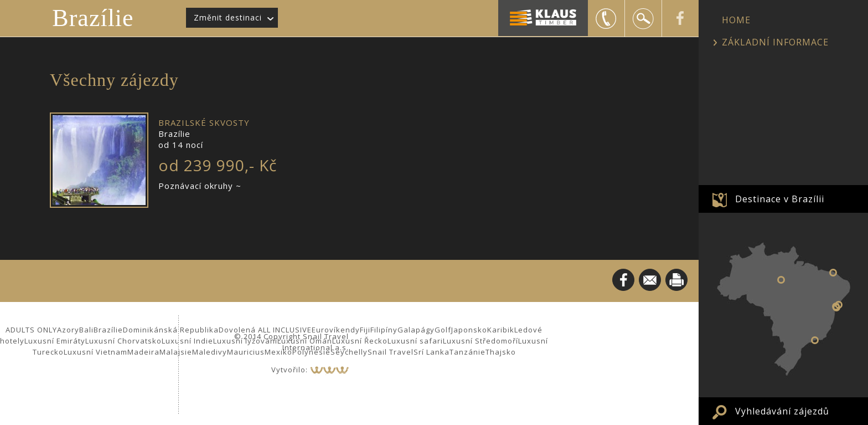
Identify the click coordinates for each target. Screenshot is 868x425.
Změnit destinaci (228, 17)
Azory (68, 330)
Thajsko (501, 352)
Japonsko (469, 330)
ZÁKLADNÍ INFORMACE (775, 42)
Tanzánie (467, 352)
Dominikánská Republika (171, 330)
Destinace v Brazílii (780, 199)
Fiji (365, 330)
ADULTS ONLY (31, 330)
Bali (86, 330)
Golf (443, 330)
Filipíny (384, 330)
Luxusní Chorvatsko (123, 341)
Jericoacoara (833, 273)
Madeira (143, 352)
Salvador (836, 306)
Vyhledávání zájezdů (782, 411)
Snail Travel (391, 352)
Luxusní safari (415, 341)
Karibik (501, 330)
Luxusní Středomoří (480, 341)
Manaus (781, 280)
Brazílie (93, 18)
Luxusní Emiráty (55, 341)
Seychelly (349, 352)
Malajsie (176, 352)
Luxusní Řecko (360, 341)
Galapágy (416, 330)
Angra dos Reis (815, 340)
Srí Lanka (432, 352)
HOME (736, 20)
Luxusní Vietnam (95, 352)
